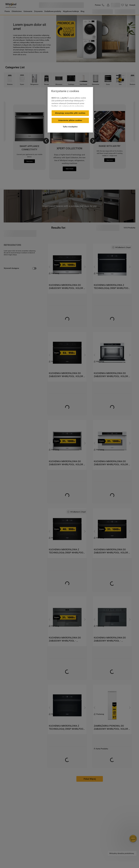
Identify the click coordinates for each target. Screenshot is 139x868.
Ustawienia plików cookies (70, 120)
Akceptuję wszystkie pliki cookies (70, 113)
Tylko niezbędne (70, 127)
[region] (70, 110)
